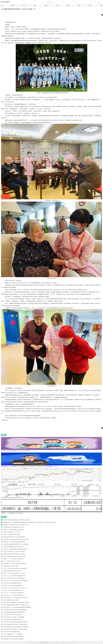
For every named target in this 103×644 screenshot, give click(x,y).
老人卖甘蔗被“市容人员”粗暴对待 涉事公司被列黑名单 (15, 629)
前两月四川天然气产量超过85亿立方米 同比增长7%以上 (16, 588)
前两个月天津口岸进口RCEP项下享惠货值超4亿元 (14, 578)
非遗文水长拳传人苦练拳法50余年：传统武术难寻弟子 (15, 624)
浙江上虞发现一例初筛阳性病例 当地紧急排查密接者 (15, 610)
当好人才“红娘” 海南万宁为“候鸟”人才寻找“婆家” (14, 551)
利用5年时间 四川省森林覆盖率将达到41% (13, 583)
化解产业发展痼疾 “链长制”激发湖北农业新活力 (14, 637)
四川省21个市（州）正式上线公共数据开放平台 (14, 595)
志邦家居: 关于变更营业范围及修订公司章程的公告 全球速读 (17, 520)
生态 (90, 5)
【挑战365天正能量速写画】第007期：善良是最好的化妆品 (16, 605)
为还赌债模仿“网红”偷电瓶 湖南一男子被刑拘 (13, 639)
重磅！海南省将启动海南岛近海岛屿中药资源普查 (14, 556)
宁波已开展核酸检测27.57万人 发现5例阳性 (13, 634)
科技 (79, 5)
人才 (57, 5)
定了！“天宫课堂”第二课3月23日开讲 (11, 561)
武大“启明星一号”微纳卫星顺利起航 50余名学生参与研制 (16, 539)
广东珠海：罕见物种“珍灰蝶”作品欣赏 (12, 534)
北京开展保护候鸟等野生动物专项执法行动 (13, 620)
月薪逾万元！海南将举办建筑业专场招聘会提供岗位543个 (16, 549)
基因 (68, 5)
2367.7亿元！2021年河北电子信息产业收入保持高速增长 (16, 581)
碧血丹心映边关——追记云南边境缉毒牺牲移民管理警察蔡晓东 (17, 607)
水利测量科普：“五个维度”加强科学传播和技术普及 (15, 564)
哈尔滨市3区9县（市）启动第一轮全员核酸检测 (14, 617)
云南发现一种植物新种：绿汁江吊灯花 (12, 532)
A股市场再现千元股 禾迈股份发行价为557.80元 (14, 527)
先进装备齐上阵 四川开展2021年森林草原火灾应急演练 (15, 622)
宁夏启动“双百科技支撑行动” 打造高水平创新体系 (14, 537)
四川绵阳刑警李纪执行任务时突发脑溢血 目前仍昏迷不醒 (16, 627)
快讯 (101, 5)
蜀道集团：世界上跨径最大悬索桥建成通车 (13, 586)
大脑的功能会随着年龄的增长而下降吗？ (12, 571)
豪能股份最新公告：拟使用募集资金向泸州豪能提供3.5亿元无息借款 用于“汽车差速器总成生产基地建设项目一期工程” (29, 522)
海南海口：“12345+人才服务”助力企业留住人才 (14, 559)
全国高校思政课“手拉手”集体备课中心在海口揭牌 (14, 554)
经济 (35, 5)
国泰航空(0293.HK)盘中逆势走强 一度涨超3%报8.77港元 (16, 525)
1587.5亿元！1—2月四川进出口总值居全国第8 (13, 593)
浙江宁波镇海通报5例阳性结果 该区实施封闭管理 (14, 612)
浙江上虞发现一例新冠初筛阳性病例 (11, 632)
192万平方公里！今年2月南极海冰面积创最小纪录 (14, 576)
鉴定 (46, 5)
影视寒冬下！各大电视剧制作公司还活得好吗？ (14, 530)
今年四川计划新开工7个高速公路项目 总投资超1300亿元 (16, 598)
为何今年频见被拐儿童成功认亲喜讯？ (12, 600)
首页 (2, 5)
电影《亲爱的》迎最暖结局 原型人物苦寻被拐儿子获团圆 (16, 603)
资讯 (13, 5)
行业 (24, 5)
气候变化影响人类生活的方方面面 (11, 566)
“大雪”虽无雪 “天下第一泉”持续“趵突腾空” (13, 615)
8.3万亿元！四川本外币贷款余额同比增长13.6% (14, 590)
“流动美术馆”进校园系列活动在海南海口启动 (13, 547)
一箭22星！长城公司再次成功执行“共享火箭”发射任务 (15, 569)
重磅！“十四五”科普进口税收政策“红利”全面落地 (14, 573)
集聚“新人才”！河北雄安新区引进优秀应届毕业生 (14, 542)
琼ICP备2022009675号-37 (56, 642)
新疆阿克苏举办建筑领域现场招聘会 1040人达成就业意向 (16, 544)
